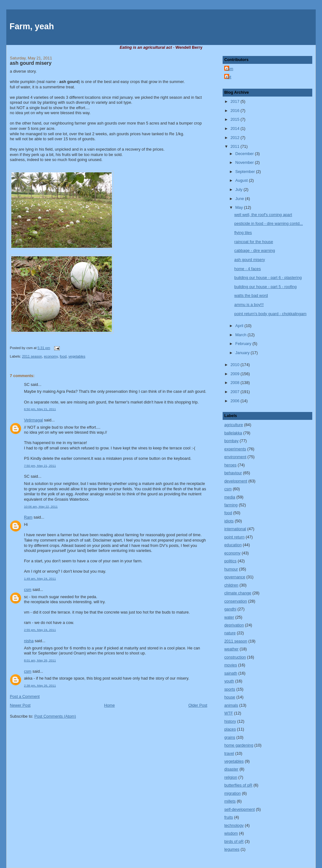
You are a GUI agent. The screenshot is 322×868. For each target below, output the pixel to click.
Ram (28, 517)
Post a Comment (25, 696)
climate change (238, 593)
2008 (236, 383)
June (240, 199)
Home (109, 705)
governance (235, 577)
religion (231, 777)
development (236, 481)
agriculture (233, 425)
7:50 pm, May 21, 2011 (40, 466)
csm (28, 590)
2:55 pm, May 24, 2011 (40, 630)
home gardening (239, 745)
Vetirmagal (33, 420)
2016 (236, 111)
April (240, 326)
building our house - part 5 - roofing (265, 287)
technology (234, 825)
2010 (236, 365)
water (229, 617)
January (243, 353)
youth (229, 681)
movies (230, 665)
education (233, 545)
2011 (236, 146)
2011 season (32, 356)
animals (231, 705)
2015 (236, 119)
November (245, 162)
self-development (239, 809)
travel (229, 753)
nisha (29, 641)
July (239, 189)
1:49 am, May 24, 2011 (40, 579)
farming (231, 505)
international (235, 529)
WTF (229, 713)
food (63, 356)
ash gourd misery (31, 63)
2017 (236, 101)
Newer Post (20, 705)
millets (230, 801)
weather (231, 649)
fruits (229, 817)
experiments (235, 449)
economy (51, 356)
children (231, 585)
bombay (231, 441)
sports (230, 689)
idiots (229, 521)
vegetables (77, 356)
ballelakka (233, 433)
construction (235, 657)
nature (230, 633)
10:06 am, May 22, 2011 (41, 506)
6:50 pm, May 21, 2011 (40, 409)
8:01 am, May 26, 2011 (40, 660)
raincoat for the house (254, 242)
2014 (236, 128)
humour (231, 569)
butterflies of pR (238, 785)
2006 (236, 401)
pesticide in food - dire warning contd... (269, 223)
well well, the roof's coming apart (263, 215)
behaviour (233, 473)
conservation (236, 601)
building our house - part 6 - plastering (268, 278)
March (241, 335)
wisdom (231, 833)
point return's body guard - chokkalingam (270, 314)
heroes (230, 465)
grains (230, 737)
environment (235, 457)
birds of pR (234, 841)
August (242, 180)
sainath (231, 673)
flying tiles (243, 233)
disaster (231, 769)
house (230, 697)
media (230, 497)
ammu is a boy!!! (249, 305)
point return (234, 537)
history (230, 721)
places (230, 729)
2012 (236, 138)
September (246, 172)
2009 (236, 374)
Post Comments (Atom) (55, 716)
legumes (232, 849)
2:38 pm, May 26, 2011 (40, 685)
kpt (228, 77)
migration (232, 793)
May (240, 207)
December (245, 154)
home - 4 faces (247, 269)
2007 (236, 392)
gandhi (230, 609)
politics (230, 561)
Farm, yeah (32, 26)
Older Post (198, 705)
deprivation (234, 625)
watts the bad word (251, 295)
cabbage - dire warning (255, 250)
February (244, 344)
